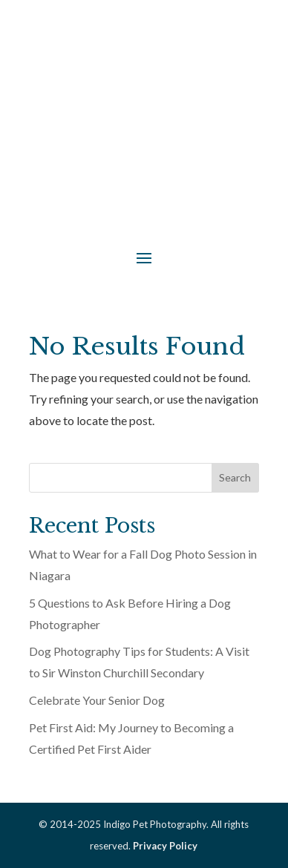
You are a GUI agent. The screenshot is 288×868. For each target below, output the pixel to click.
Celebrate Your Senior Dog (97, 700)
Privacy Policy (165, 846)
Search (235, 477)
